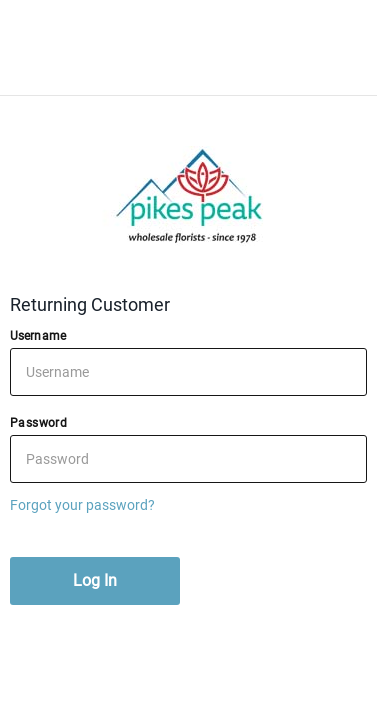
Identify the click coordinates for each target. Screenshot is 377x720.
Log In (95, 580)
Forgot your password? (82, 505)
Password (38, 423)
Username (38, 336)
